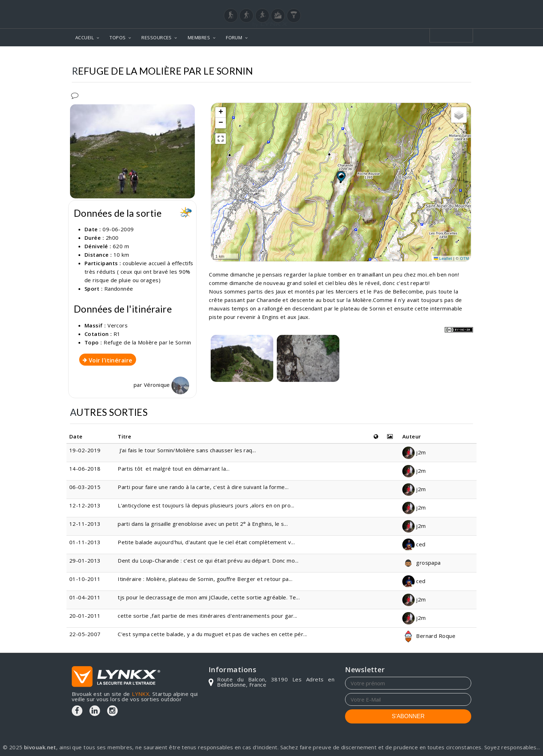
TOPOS (118, 37)
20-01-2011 (85, 616)
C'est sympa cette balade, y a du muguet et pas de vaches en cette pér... (212, 634)
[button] (341, 176)
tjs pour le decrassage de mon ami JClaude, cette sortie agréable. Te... (209, 597)
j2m (414, 452)
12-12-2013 (85, 505)
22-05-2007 (85, 634)
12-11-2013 (85, 524)
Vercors (118, 325)
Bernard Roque (429, 636)
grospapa (422, 563)
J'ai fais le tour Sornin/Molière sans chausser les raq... (187, 450)
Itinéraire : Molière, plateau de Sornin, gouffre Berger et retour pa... (205, 579)
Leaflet (443, 258)
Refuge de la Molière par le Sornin (147, 342)
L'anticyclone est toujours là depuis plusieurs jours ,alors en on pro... (206, 505)
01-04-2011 (85, 597)
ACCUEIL (84, 37)
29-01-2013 (85, 560)
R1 (117, 334)
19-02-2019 (85, 450)
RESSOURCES (157, 37)
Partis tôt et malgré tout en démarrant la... (174, 469)
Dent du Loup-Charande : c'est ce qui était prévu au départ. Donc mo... (208, 560)
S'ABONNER (408, 716)
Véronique (167, 385)
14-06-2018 (85, 469)
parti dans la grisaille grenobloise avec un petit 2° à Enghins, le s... (203, 524)
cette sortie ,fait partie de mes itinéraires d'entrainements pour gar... (207, 616)
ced (414, 544)
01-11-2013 (85, 542)
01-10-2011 (85, 579)
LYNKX (141, 694)
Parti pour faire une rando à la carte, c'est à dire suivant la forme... (203, 487)
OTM (465, 258)
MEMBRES (199, 37)
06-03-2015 (85, 487)
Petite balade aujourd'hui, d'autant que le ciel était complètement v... (206, 542)
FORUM (234, 37)
